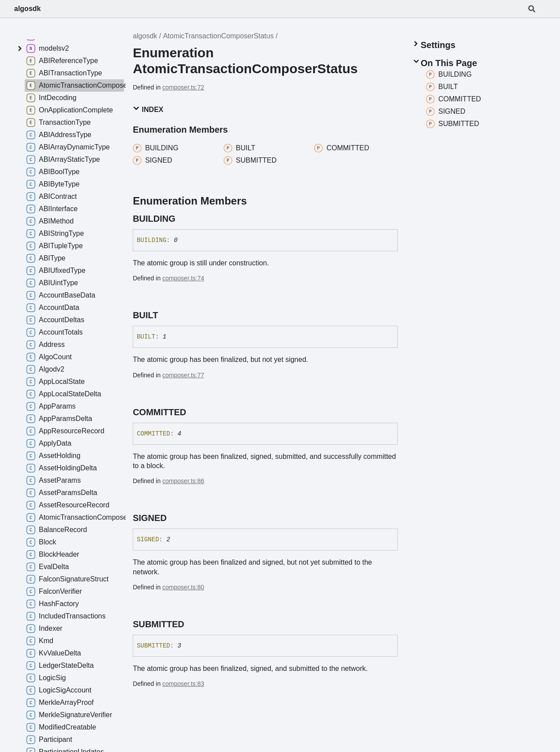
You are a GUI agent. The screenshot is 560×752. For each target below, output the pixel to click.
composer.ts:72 (183, 87)
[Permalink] (183, 219)
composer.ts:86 (183, 481)
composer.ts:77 (183, 375)
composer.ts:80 (183, 587)
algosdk (27, 9)
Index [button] (148, 109)
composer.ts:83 (183, 684)
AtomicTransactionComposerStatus (218, 36)
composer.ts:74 (183, 278)
